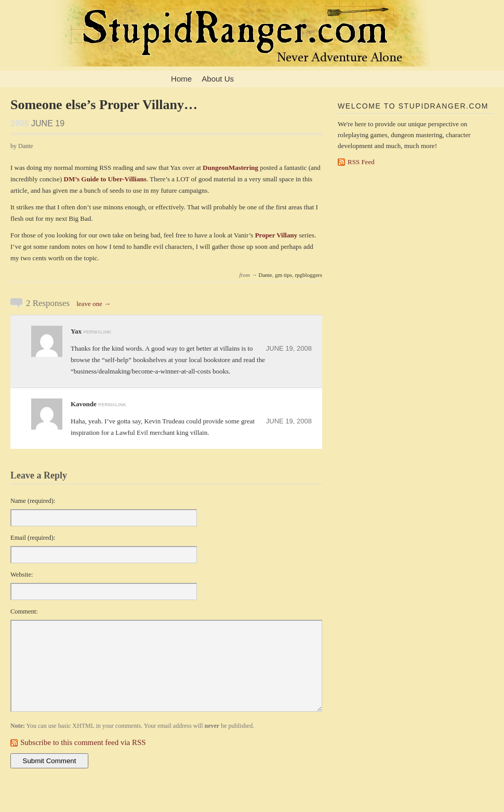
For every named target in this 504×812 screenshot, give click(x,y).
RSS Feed (361, 162)
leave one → (94, 304)
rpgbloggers (308, 275)
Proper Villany (276, 235)
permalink (97, 332)
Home (181, 79)
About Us (218, 79)
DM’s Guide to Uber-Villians (105, 179)
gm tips (283, 275)
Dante (265, 275)
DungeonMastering (230, 168)
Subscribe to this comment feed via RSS (83, 742)
